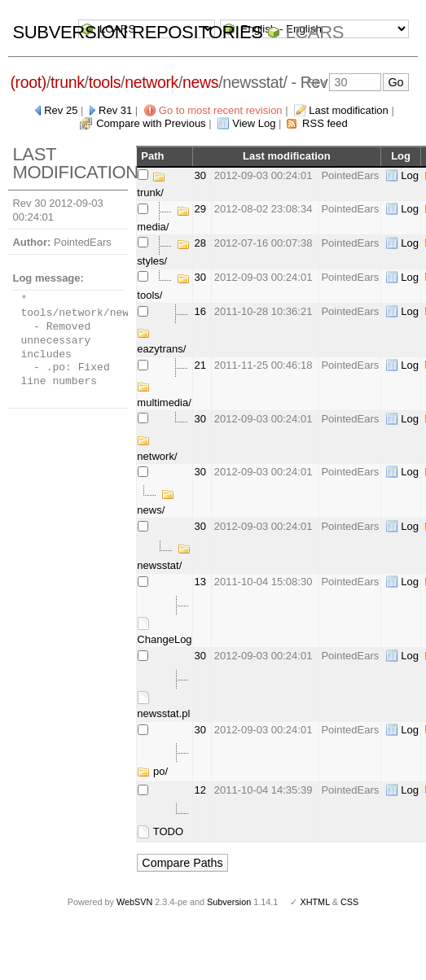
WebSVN (134, 902)
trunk (68, 82)
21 (200, 365)
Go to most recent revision (221, 110)
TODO (160, 831)
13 (200, 582)
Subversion (229, 902)
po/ (152, 771)
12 (200, 790)
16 (200, 311)
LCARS (314, 32)
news (200, 82)
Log (410, 175)
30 (200, 175)
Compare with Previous (151, 123)
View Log (254, 123)
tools (105, 82)
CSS (349, 902)
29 (200, 209)
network (152, 82)
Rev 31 (115, 110)
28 (200, 243)
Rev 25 (61, 110)
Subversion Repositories (137, 32)
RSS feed (325, 123)
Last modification (349, 110)
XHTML (314, 902)
